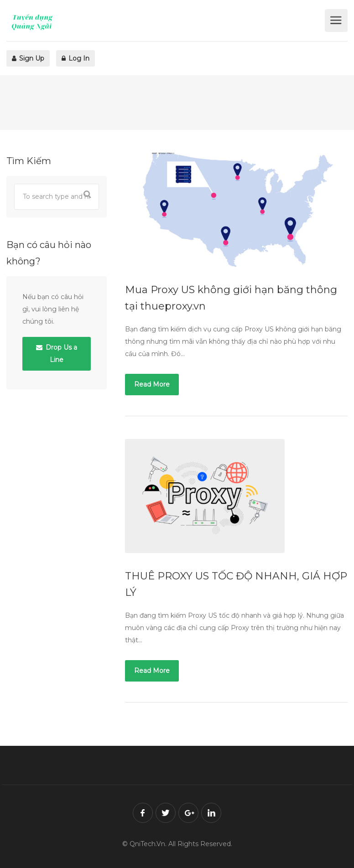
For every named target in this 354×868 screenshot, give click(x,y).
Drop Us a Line (57, 354)
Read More (152, 384)
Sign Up (28, 58)
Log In (75, 58)
